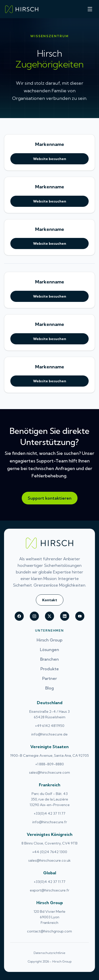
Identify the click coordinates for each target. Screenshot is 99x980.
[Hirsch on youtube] (80, 616)
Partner (49, 678)
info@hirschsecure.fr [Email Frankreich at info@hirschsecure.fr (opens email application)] (50, 822)
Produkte (50, 669)
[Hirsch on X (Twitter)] (49, 616)
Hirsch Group (49, 640)
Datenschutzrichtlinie (49, 953)
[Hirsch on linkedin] (65, 616)
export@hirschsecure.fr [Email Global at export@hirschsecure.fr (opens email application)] (49, 890)
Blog (49, 688)
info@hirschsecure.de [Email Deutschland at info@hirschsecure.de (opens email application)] (49, 734)
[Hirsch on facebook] (19, 616)
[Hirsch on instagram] (34, 616)
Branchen (49, 659)
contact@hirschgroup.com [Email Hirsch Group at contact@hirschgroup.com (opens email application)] (49, 931)
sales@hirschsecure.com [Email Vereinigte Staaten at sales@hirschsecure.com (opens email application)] (49, 772)
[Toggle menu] (90, 9)
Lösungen (49, 650)
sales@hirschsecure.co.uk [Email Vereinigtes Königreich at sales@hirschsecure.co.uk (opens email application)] (49, 860)
